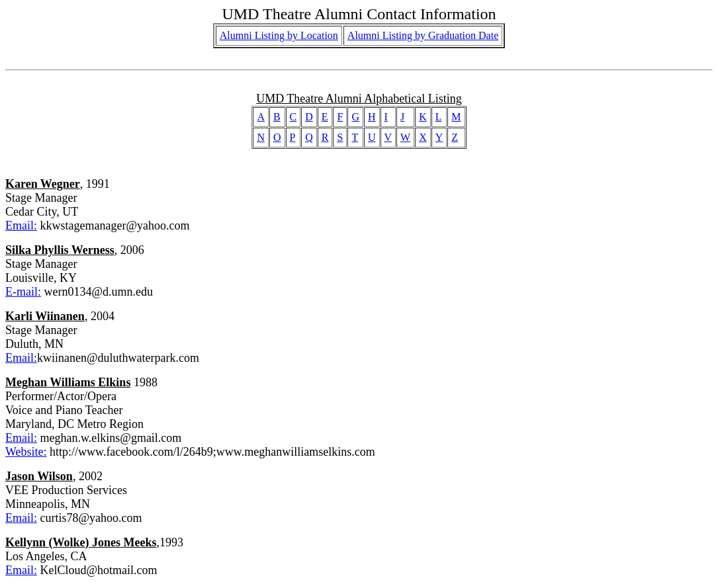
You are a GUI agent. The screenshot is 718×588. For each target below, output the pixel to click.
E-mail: (23, 292)
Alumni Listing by (388, 35)
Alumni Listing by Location (279, 35)
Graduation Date (463, 35)
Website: (26, 452)
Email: (21, 226)
